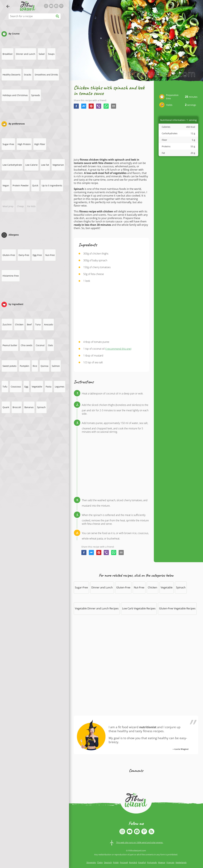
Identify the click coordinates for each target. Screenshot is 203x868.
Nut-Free (50, 255)
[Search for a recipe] (35, 16)
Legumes (60, 387)
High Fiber (40, 144)
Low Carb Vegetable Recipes (139, 608)
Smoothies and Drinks (46, 75)
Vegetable (37, 387)
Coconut (40, 345)
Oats (51, 345)
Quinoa (44, 366)
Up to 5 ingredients (52, 185)
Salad (42, 54)
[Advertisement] (111, 133)
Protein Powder (21, 185)
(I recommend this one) (118, 349)
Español (142, 862)
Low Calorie (31, 165)
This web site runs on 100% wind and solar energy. (140, 842)
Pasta (49, 387)
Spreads (36, 95)
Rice (35, 366)
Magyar (162, 862)
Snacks (28, 75)
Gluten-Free (9, 255)
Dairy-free (24, 255)
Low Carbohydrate (12, 165)
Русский (124, 862)
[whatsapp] (106, 107)
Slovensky (91, 862)
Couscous (16, 387)
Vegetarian (58, 165)
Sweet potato (9, 366)
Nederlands (181, 862)
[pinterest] (91, 107)
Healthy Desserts (11, 75)
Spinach (41, 407)
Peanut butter (10, 345)
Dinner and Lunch (26, 54)
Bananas (29, 407)
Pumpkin (25, 366)
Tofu (5, 387)
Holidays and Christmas (15, 95)
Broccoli (17, 407)
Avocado (49, 324)
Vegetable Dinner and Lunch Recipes (97, 608)
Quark (6, 407)
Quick (35, 185)
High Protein (24, 144)
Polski (116, 862)
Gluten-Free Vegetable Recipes (177, 608)
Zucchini (7, 324)
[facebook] (76, 107)
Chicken (19, 324)
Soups (51, 54)
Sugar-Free (8, 144)
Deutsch (108, 862)
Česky (100, 862)
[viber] (99, 107)
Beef (29, 324)
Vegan (6, 185)
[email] (114, 107)
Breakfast (8, 54)
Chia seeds (27, 345)
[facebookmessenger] (84, 107)
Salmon (56, 366)
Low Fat (45, 165)
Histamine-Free (11, 276)
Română (133, 862)
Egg (26, 387)
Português (152, 862)
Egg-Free (37, 255)
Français (170, 862)
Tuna (38, 324)
